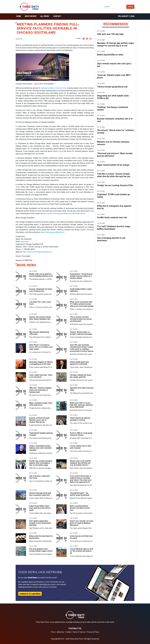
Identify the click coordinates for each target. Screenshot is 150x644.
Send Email (25, 242)
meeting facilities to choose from (53, 88)
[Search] (114, 7)
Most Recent (31, 16)
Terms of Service (79, 632)
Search (130, 7)
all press (45, 16)
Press (53, 632)
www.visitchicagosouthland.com (52, 232)
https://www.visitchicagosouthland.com (37, 252)
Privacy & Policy (93, 632)
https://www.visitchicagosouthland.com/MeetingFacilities (64, 213)
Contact (57, 16)
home (19, 16)
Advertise (61, 632)
